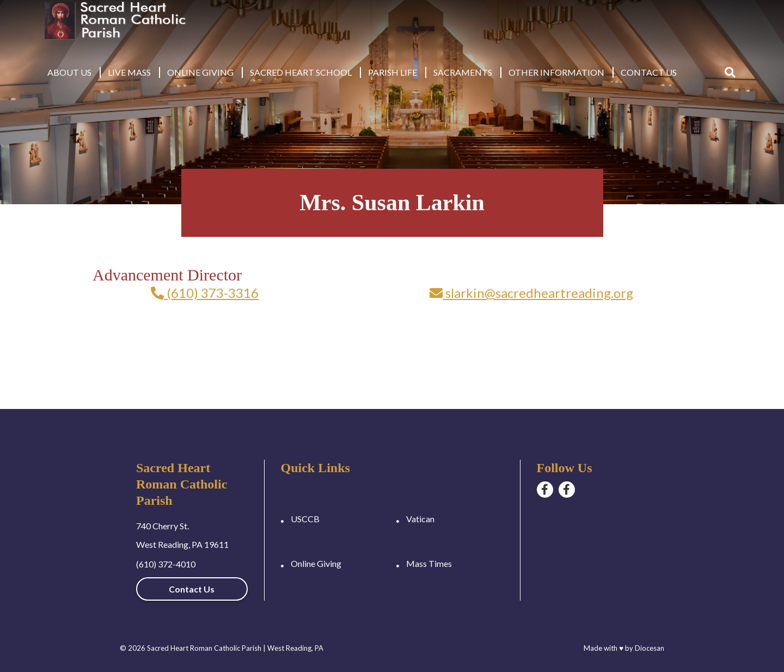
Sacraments (463, 72)
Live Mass (129, 72)
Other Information (556, 72)
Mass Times (429, 563)
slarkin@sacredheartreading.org (531, 293)
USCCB (305, 519)
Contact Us (649, 72)
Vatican (420, 519)
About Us (69, 72)
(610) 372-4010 (166, 564)
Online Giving (200, 72)
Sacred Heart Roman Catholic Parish (204, 648)
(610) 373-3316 (205, 293)
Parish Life (393, 72)
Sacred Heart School (301, 72)
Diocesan (650, 648)
